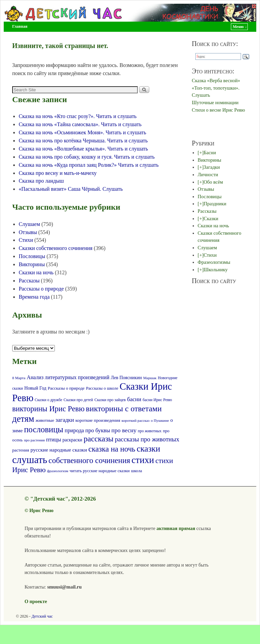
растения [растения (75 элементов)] (21, 450)
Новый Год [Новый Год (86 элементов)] (35, 388)
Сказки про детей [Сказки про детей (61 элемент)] (78, 400)
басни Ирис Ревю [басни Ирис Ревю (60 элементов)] (157, 400)
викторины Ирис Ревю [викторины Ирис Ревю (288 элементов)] (48, 409)
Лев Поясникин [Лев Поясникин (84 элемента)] (126, 378)
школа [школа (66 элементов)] (137, 471)
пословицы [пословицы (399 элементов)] (44, 429)
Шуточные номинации (215, 102)
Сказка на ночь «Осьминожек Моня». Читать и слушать (82, 132)
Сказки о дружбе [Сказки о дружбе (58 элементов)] (49, 400)
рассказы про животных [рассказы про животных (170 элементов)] (147, 439)
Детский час (42, 616)
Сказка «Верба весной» (216, 80)
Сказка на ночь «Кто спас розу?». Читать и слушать (78, 116)
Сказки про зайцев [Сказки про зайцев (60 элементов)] (110, 400)
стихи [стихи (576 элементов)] (143, 460)
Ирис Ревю (41, 510)
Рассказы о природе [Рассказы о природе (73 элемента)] (66, 388)
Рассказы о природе (41, 289)
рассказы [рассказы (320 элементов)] (99, 439)
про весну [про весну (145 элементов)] (124, 430)
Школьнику (216, 270)
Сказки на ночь (36, 272)
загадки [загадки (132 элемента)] (65, 420)
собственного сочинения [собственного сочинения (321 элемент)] (89, 460)
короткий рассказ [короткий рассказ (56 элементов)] (135, 420)
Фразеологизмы (214, 262)
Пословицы (32, 256)
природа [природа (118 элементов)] (74, 430)
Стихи (26, 240)
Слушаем (29, 224)
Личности (208, 175)
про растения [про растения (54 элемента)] (34, 440)
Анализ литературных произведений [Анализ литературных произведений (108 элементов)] (68, 377)
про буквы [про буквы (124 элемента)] (98, 430)
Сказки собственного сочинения (56, 248)
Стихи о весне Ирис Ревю (219, 110)
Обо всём (213, 182)
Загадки (212, 167)
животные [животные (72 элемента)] (45, 420)
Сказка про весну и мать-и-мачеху (58, 173)
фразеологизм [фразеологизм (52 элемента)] (58, 471)
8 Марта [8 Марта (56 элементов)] (19, 378)
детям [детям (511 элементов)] (23, 419)
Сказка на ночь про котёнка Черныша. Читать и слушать (83, 141)
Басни (210, 153)
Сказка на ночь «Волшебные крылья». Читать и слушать (83, 149)
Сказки (211, 218)
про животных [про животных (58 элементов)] (150, 431)
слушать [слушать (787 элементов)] (30, 460)
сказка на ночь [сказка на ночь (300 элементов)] (112, 449)
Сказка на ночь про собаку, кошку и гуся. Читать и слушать (87, 157)
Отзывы (28, 232)
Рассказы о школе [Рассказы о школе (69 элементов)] (102, 388)
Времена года (34, 297)
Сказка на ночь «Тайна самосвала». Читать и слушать (80, 124)
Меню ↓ (240, 27)
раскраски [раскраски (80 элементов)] (72, 440)
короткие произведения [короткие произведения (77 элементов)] (98, 420)
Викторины (32, 264)
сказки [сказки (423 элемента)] (149, 449)
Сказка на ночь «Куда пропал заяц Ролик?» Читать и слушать (89, 165)
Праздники (215, 204)
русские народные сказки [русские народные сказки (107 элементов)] (59, 450)
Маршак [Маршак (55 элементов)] (150, 378)
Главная (20, 26)
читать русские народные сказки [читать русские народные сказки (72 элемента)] (100, 471)
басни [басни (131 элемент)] (134, 399)
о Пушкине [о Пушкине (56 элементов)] (160, 420)
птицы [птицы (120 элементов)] (53, 440)
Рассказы (29, 281)
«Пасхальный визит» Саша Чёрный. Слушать (71, 189)
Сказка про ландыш (41, 181)
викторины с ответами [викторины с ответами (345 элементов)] (124, 409)
